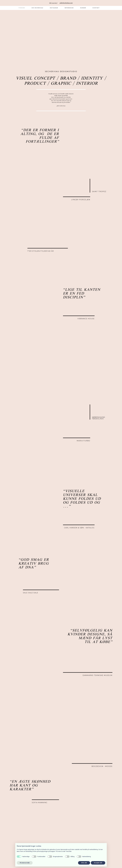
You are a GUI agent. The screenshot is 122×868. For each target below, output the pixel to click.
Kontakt (96, 8)
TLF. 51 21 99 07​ (53, 3)
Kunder (83, 8)
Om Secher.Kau (37, 8)
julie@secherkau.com (66, 3)
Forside (22, 8)
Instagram (54, 8)
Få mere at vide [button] (25, 863)
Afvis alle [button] (84, 863)
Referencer (69, 8)
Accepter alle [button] (98, 863)
